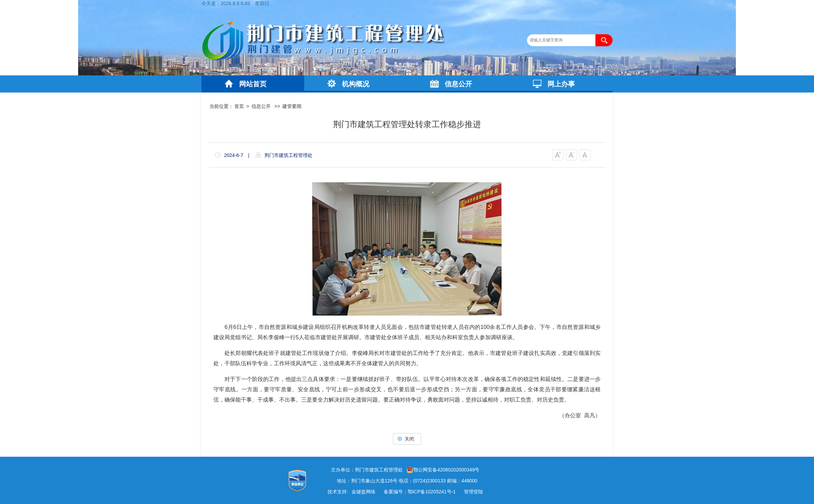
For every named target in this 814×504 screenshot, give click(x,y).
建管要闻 (292, 106)
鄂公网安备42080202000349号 (443, 470)
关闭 (407, 439)
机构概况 (356, 84)
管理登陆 (473, 492)
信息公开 (458, 84)
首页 (239, 106)
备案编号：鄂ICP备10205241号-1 (420, 492)
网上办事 (561, 84)
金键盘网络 (363, 492)
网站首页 (253, 84)
